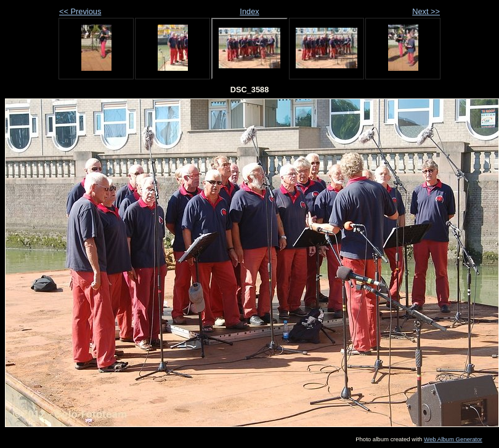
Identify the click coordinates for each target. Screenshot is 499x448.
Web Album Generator (453, 439)
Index (249, 11)
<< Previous (80, 11)
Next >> (426, 11)
